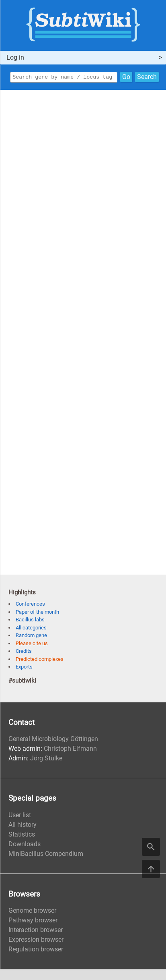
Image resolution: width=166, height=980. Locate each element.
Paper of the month (37, 613)
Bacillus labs (30, 621)
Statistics (22, 836)
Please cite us (32, 645)
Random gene (31, 636)
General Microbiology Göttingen (53, 740)
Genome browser (32, 912)
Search (147, 78)
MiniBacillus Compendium (46, 855)
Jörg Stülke (46, 759)
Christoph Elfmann (70, 750)
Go (126, 78)
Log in (15, 57)
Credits (24, 652)
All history (23, 826)
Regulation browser (36, 950)
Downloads (25, 845)
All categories (31, 629)
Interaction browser (36, 931)
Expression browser (36, 941)
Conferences (30, 605)
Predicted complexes (40, 660)
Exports (24, 668)
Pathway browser (33, 921)
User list (20, 816)
